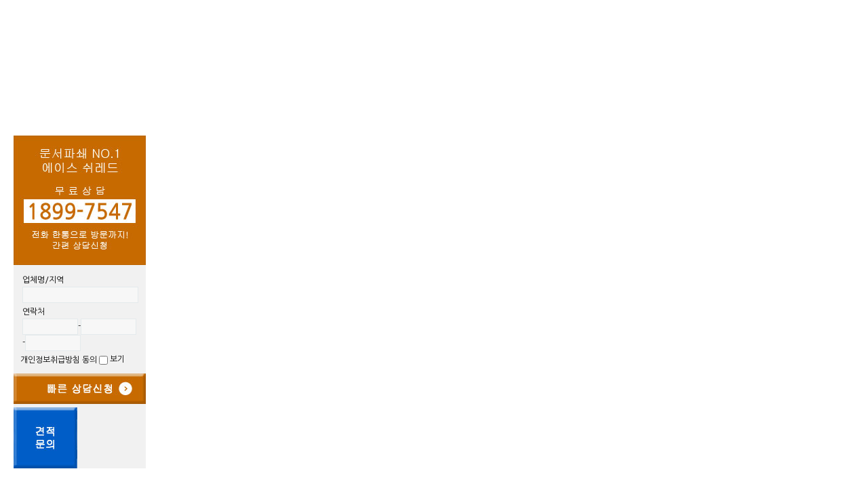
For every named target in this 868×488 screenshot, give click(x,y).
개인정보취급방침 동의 (65, 360)
